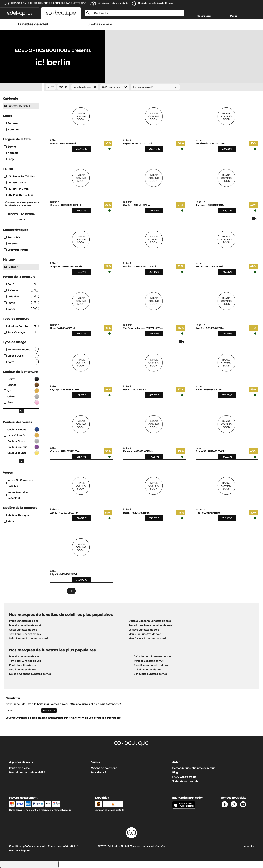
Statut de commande (185, 781)
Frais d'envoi (98, 772)
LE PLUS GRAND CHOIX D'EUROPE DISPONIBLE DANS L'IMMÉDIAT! (49, 3)
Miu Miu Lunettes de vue (24, 656)
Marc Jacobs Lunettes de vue (152, 665)
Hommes (12, 129)
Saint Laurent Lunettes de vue (152, 656)
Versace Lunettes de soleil (144, 630)
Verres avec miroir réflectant (17, 495)
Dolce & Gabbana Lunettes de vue (30, 674)
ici (26, 718)
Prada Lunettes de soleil (24, 621)
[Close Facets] (21, 87)
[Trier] (155, 87)
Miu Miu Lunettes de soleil (25, 625)
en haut (248, 846)
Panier (234, 16)
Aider (176, 762)
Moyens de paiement (104, 768)
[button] (20, 13)
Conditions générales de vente (28, 846)
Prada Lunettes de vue (23, 665)
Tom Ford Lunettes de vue (25, 661)
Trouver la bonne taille (21, 217)
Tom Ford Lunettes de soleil (26, 634)
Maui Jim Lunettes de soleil (145, 634)
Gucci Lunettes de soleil (24, 630)
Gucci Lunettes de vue (23, 669)
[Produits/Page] (115, 87)
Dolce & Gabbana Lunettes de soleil (150, 621)
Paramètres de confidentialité (27, 772)
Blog (175, 772)
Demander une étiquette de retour (193, 768)
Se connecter (204, 16)
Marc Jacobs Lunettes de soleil (147, 638)
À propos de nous (21, 762)
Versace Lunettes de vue (149, 661)
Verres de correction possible (18, 483)
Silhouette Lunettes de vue (150, 674)
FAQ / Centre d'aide (184, 777)
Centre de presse (19, 768)
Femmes (11, 123)
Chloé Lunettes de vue (148, 669)
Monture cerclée (22, 326)
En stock (11, 244)
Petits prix (12, 237)
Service (96, 762)
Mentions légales (20, 850)
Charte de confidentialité (63, 846)
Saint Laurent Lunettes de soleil (29, 638)
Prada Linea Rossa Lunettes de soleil (151, 625)
